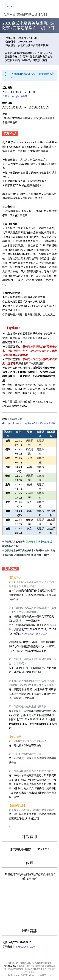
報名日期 (7, 103)
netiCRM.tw (10, 966)
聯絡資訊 (30, 931)
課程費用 (30, 837)
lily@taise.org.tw (25, 947)
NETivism (47, 975)
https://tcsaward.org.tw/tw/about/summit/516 (30, 423)
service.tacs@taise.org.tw (33, 634)
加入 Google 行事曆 (15, 96)
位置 (5, 114)
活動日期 (7, 88)
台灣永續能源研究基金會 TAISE (25, 14)
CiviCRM (24, 975)
